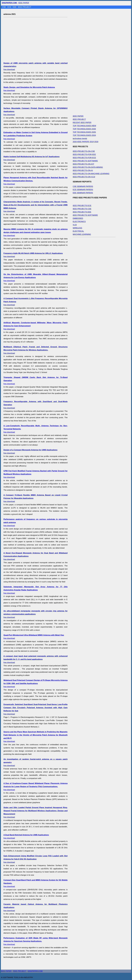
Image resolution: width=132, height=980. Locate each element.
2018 (96, 142)
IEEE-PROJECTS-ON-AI (83, 170)
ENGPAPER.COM (35, 971)
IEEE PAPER (24, 3)
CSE (4, 7)
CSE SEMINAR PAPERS (83, 186)
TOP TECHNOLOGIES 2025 (84, 132)
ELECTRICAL (78, 231)
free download (35, 232)
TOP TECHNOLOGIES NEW (84, 126)
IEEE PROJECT (25, 7)
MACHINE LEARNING (82, 234)
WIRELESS (77, 228)
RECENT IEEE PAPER (82, 123)
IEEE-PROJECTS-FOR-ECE (84, 158)
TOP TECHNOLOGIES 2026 (84, 129)
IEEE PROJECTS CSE (82, 209)
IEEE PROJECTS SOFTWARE (85, 161)
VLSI (75, 225)
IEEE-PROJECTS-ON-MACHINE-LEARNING (91, 174)
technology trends (80, 139)
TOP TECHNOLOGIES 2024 (84, 135)
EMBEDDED (78, 218)
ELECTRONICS (79, 222)
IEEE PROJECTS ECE (82, 206)
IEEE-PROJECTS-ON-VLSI (84, 177)
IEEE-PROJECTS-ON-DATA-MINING (88, 167)
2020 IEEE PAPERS (81, 142)
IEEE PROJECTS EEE (82, 212)
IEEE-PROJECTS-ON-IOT (83, 164)
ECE (10, 7)
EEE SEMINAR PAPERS (83, 193)
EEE (15, 7)
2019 (92, 142)
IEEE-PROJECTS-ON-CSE (84, 151)
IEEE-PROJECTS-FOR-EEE (84, 154)
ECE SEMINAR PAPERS (83, 190)
